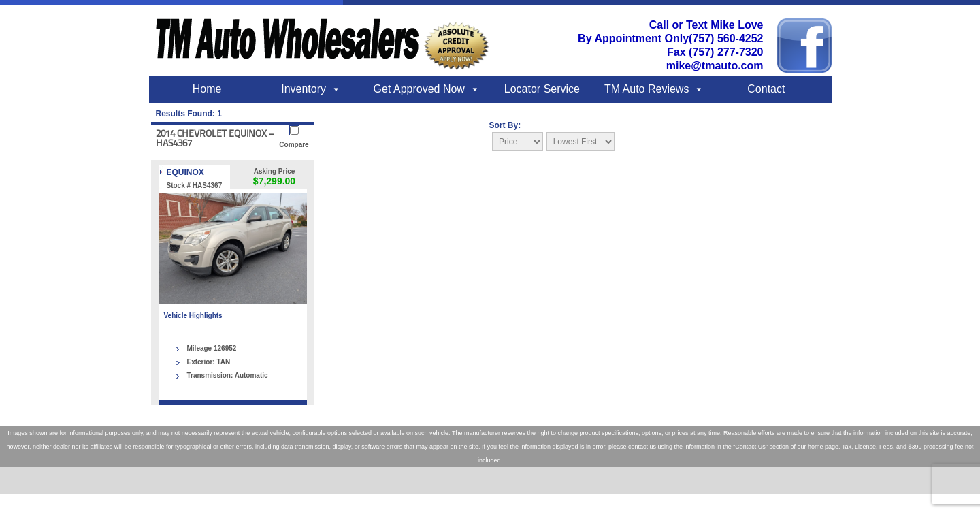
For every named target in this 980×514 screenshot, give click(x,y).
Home (207, 89)
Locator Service (542, 89)
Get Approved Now (419, 89)
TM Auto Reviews (647, 89)
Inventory (304, 89)
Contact (766, 89)
